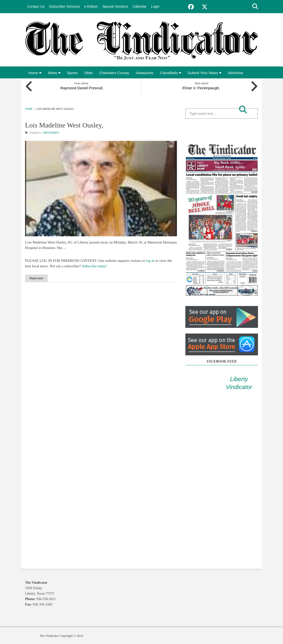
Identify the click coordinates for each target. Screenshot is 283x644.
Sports (72, 73)
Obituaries (51, 132)
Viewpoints (144, 73)
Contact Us (36, 6)
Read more (41, 278)
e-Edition (91, 6)
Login (155, 6)
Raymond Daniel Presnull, (81, 88)
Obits (88, 73)
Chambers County (114, 73)
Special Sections (115, 6)
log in (150, 260)
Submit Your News (204, 73)
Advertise (236, 73)
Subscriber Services (64, 6)
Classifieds (170, 73)
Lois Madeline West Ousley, (64, 125)
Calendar (140, 6)
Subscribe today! (95, 266)
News (54, 73)
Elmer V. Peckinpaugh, (202, 88)
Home (35, 73)
